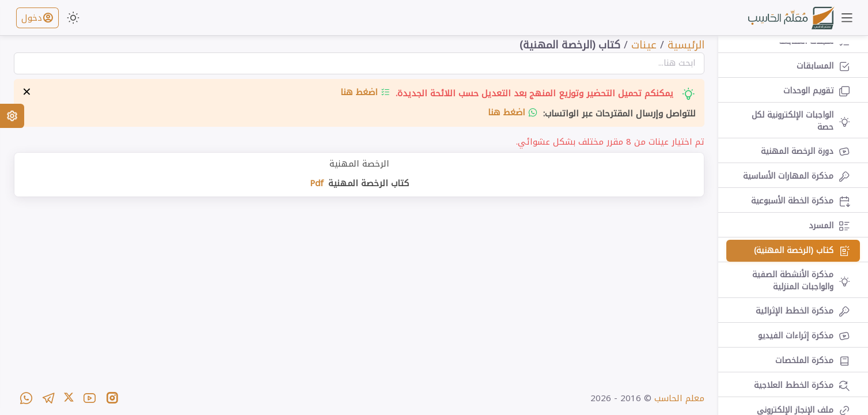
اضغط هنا (365, 92)
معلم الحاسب (679, 398)
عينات (644, 45)
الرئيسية (686, 45)
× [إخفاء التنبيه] (27, 92)
